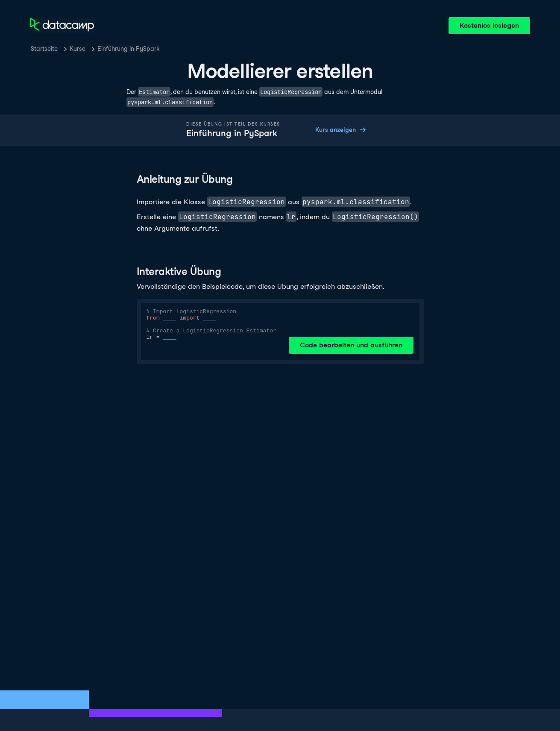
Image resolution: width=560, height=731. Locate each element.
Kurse (78, 49)
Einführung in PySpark (129, 49)
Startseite (44, 49)
